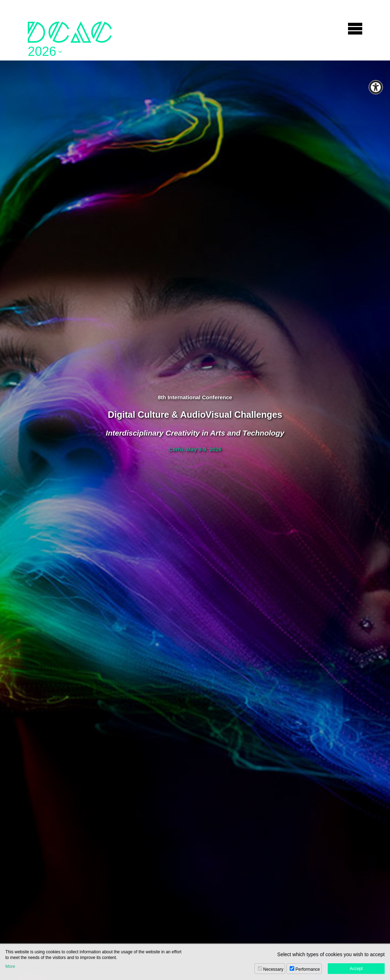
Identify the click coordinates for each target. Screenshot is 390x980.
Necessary (273, 969)
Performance (308, 969)
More (10, 966)
